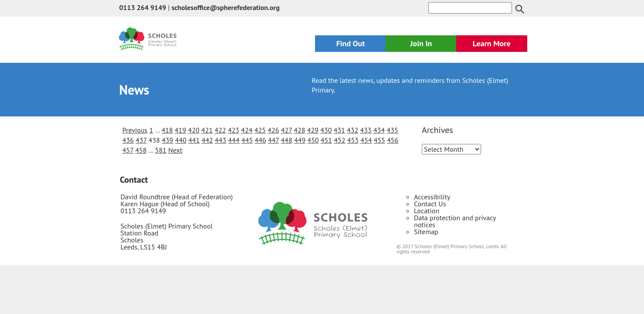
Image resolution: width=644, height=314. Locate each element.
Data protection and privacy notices (455, 221)
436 (128, 140)
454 (366, 140)
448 (287, 140)
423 (234, 130)
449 (300, 140)
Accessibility (432, 197)
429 (313, 130)
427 (286, 130)
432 (353, 130)
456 (393, 140)
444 (234, 140)
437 (141, 140)
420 (194, 130)
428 (299, 130)
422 (220, 130)
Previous (135, 130)
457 (128, 150)
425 (260, 130)
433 (366, 130)
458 (141, 150)
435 (392, 130)
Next (175, 150)
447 (273, 140)
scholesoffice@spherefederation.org (226, 7)
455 (380, 140)
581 (161, 150)
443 (220, 140)
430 (326, 130)
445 (247, 140)
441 (194, 140)
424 (247, 130)
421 (207, 130)
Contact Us (430, 204)
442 (207, 140)
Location (427, 211)
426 (273, 130)
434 (379, 130)
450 (313, 140)
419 (180, 130)
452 (339, 140)
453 (353, 140)
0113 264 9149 (142, 7)
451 (326, 140)
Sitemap (426, 232)
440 (181, 140)
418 (167, 130)
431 (339, 130)
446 (260, 140)
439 (167, 140)
